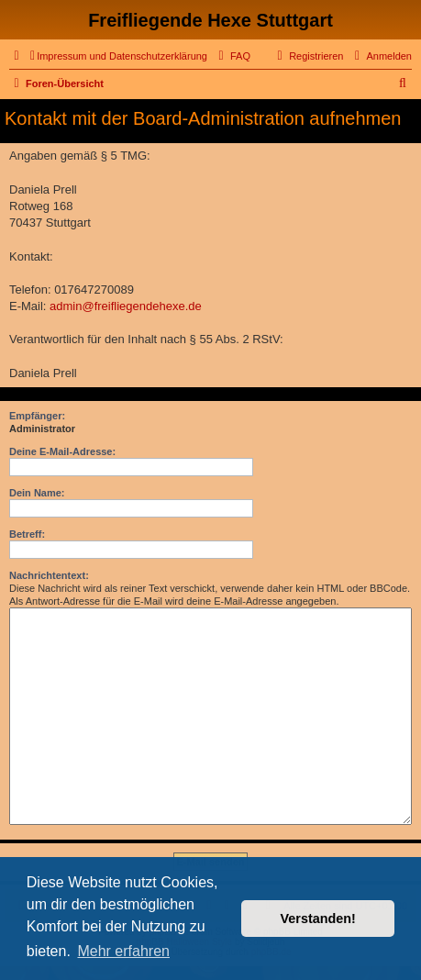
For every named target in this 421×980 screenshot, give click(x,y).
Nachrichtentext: (49, 575)
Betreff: (27, 534)
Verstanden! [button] (318, 919)
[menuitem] (119, 56)
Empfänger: (37, 416)
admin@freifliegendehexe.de (126, 306)
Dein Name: (37, 493)
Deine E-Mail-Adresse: (62, 451)
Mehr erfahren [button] (123, 951)
